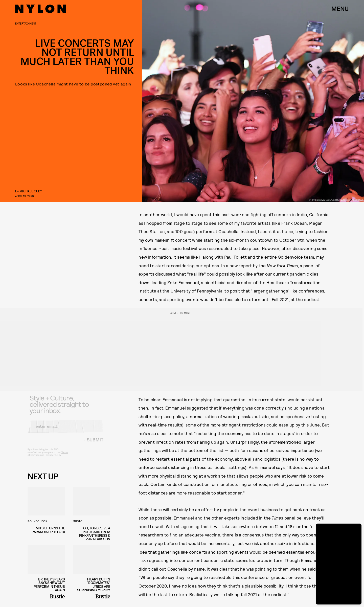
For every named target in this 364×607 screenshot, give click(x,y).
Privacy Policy (53, 459)
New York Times (282, 265)
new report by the (248, 265)
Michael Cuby (31, 191)
